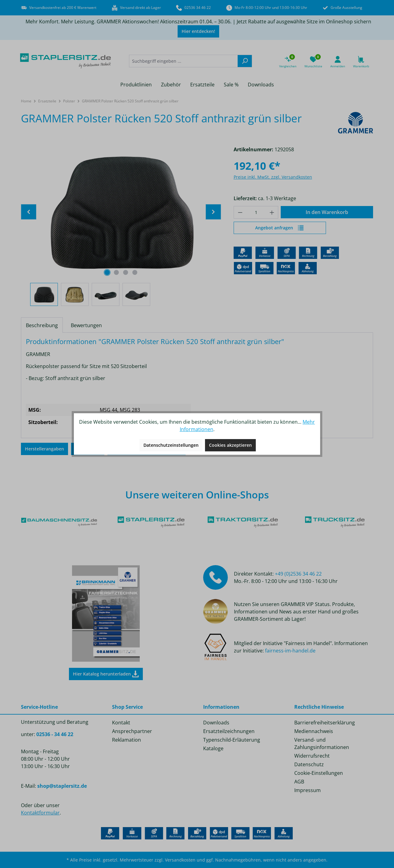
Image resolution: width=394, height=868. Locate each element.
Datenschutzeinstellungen (171, 445)
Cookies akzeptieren (230, 445)
